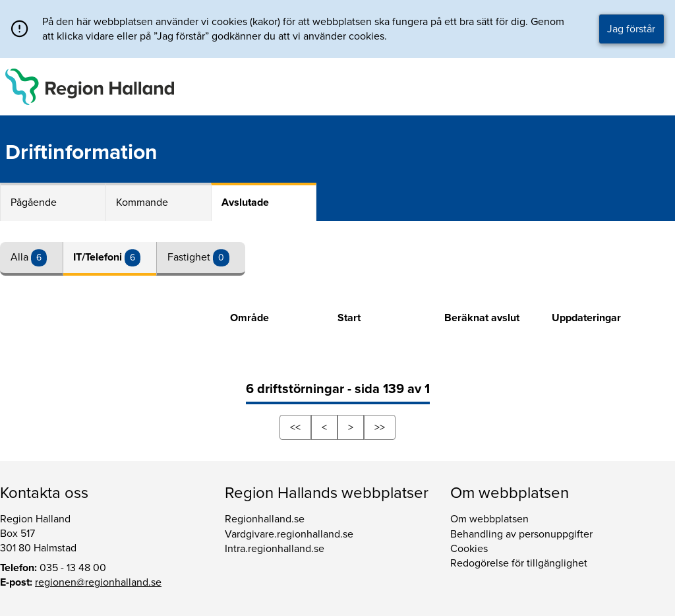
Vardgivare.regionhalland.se (289, 534)
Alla (21, 257)
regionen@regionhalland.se (98, 582)
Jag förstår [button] (631, 29)
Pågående (34, 202)
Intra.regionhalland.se (275, 549)
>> (380, 427)
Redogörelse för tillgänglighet (519, 563)
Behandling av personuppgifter (521, 534)
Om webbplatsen (489, 519)
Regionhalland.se (265, 519)
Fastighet (190, 257)
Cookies (469, 549)
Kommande (142, 202)
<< (295, 427)
